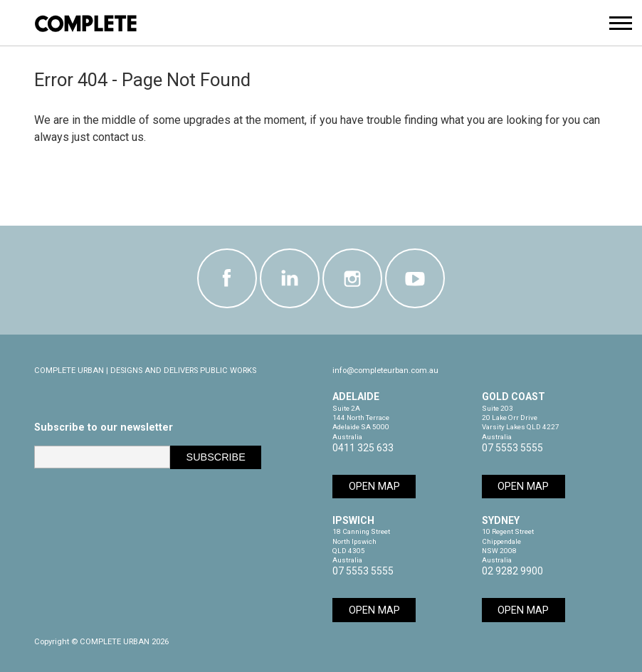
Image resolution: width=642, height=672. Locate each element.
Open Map (374, 487)
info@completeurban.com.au (385, 371)
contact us (118, 137)
